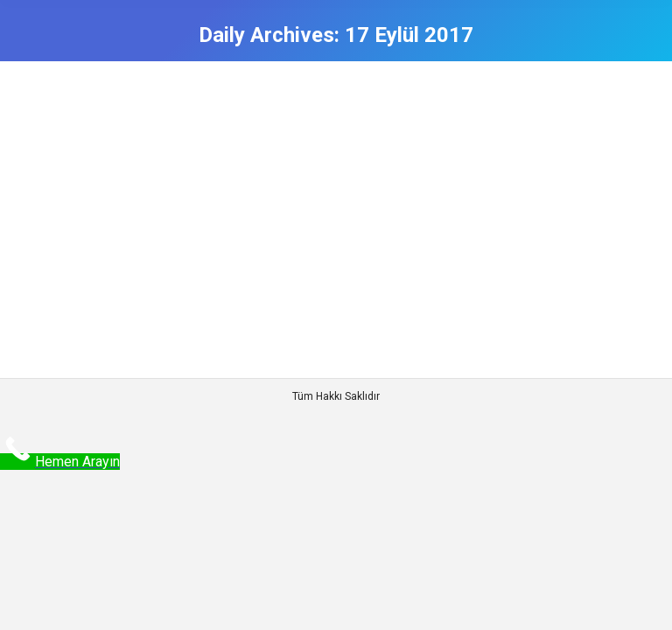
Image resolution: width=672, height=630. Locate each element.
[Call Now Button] (60, 462)
